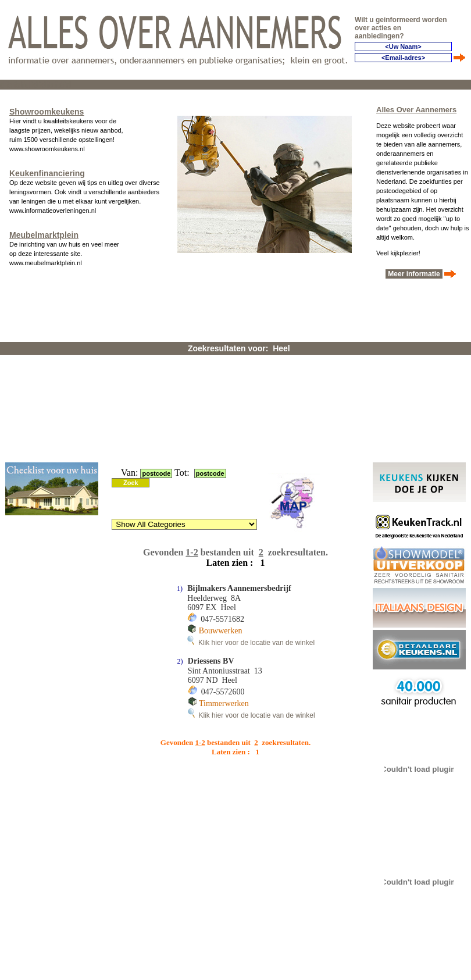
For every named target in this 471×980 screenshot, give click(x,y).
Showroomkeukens (47, 112)
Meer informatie (414, 274)
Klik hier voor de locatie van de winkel (251, 643)
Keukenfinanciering (47, 173)
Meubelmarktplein (44, 235)
